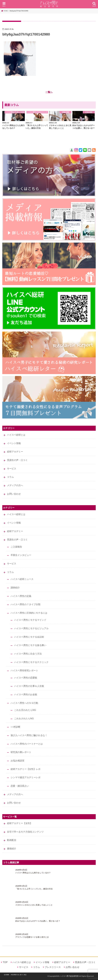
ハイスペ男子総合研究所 (69, 976)
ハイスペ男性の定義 (21, 596)
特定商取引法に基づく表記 (19, 975)
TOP (5, 962)
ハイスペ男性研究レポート (24, 670)
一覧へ (49, 92)
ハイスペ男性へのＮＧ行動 (24, 703)
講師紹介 (15, 588)
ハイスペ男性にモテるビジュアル (31, 628)
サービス (12, 469)
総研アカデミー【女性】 (20, 823)
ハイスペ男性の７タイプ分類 (26, 604)
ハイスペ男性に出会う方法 (28, 654)
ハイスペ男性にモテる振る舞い (30, 645)
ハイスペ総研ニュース (22, 579)
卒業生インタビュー (21, 555)
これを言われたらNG (25, 710)
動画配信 (12, 840)
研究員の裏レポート (21, 752)
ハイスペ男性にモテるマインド (30, 620)
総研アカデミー (15, 452)
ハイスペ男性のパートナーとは (27, 744)
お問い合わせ (14, 494)
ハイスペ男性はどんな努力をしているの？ (33, 873)
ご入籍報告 (16, 547)
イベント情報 (14, 443)
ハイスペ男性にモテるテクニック (31, 662)
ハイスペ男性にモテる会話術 (29, 637)
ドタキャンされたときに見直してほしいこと (34, 905)
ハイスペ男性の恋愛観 (26, 678)
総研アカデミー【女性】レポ (26, 769)
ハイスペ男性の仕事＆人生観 (29, 686)
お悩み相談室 (17, 761)
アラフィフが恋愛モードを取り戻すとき (32, 937)
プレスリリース (53, 967)
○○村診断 (15, 727)
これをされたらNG (24, 718)
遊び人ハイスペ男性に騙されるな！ (29, 735)
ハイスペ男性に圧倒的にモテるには (29, 613)
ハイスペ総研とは (16, 435)
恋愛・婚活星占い (20, 786)
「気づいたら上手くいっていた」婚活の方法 (34, 889)
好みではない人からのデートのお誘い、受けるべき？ (38, 921)
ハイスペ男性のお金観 (26, 694)
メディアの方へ (15, 485)
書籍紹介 (12, 848)
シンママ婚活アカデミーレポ (26, 777)
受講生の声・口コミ (17, 460)
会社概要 (6, 975)
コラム (10, 477)
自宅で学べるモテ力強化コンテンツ (25, 832)
